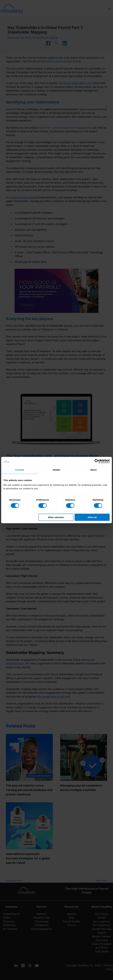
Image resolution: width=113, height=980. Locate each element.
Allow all (92, 517)
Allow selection (56, 517)
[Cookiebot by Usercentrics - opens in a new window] (97, 461)
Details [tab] (56, 470)
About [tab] (93, 470)
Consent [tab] (20, 470)
